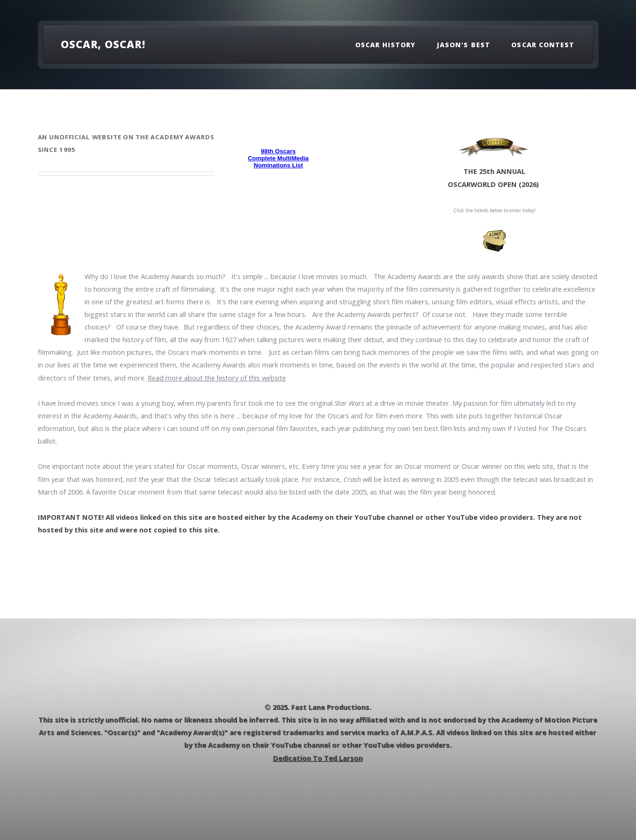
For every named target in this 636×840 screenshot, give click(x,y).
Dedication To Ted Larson (318, 758)
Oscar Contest (543, 45)
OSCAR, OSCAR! (103, 44)
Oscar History (386, 45)
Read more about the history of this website (217, 378)
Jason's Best (464, 45)
